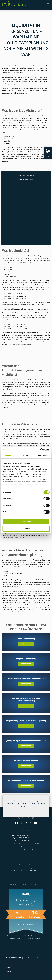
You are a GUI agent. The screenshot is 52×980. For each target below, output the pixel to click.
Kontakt (8, 963)
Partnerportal (9, 967)
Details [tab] (26, 455)
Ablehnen (26, 529)
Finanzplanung (28, 150)
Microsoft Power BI (8, 582)
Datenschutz (9, 976)
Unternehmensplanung (19, 560)
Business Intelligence (28, 847)
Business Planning (28, 849)
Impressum (8, 971)
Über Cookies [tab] (43, 455)
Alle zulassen (26, 522)
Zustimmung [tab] (9, 455)
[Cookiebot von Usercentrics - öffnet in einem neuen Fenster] (40, 450)
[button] (48, 4)
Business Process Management (28, 852)
